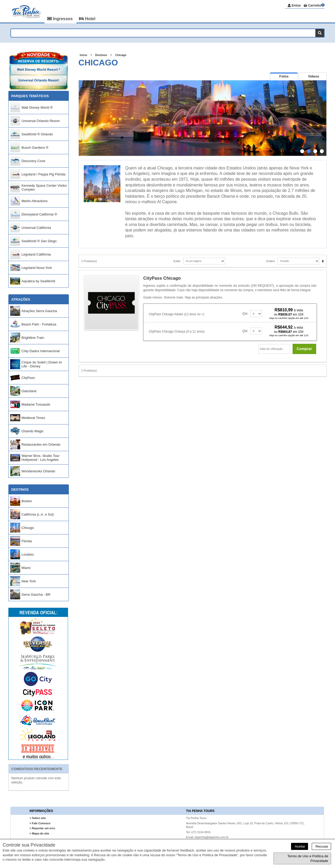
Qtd (245, 314)
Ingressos (60, 19)
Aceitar (300, 846)
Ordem (270, 261)
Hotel (87, 19)
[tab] (284, 76)
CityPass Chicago (162, 278)
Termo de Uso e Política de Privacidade (308, 858)
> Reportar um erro (42, 828)
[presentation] (284, 76)
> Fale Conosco (40, 823)
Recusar (321, 846)
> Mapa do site (39, 833)
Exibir (177, 261)
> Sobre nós (38, 818)
